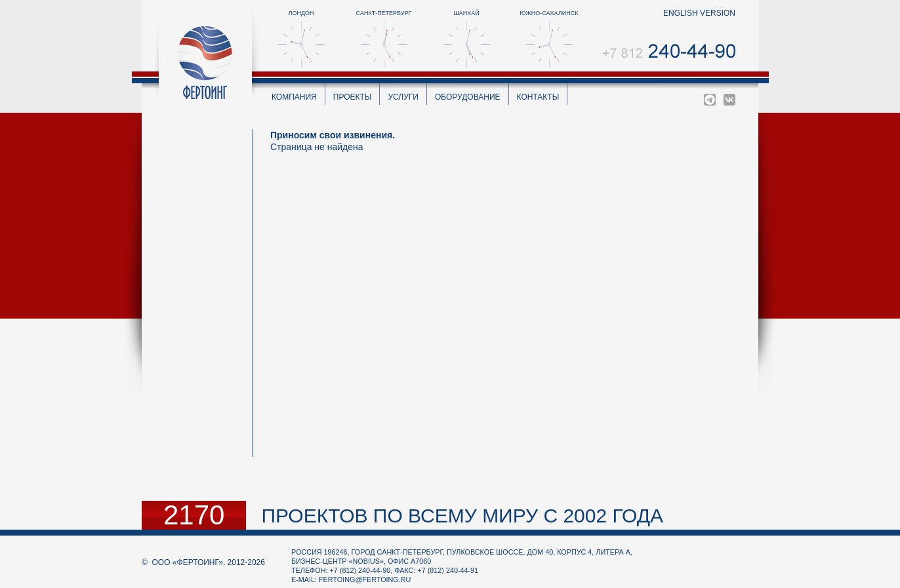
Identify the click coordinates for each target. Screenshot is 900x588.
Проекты (353, 97)
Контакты (538, 97)
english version (699, 13)
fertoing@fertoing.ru (365, 579)
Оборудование (468, 97)
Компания (294, 97)
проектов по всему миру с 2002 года (462, 516)
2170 (194, 515)
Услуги (403, 97)
